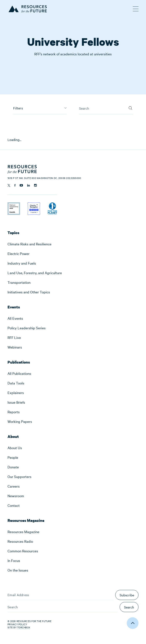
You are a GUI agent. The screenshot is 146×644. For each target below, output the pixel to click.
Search (129, 607)
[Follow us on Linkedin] (29, 185)
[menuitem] (73, 244)
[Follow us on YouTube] (21, 185)
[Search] (130, 107)
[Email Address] (60, 595)
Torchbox (24, 627)
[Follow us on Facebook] (15, 185)
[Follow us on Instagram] (35, 185)
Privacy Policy (17, 624)
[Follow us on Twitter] (9, 185)
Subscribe (127, 595)
